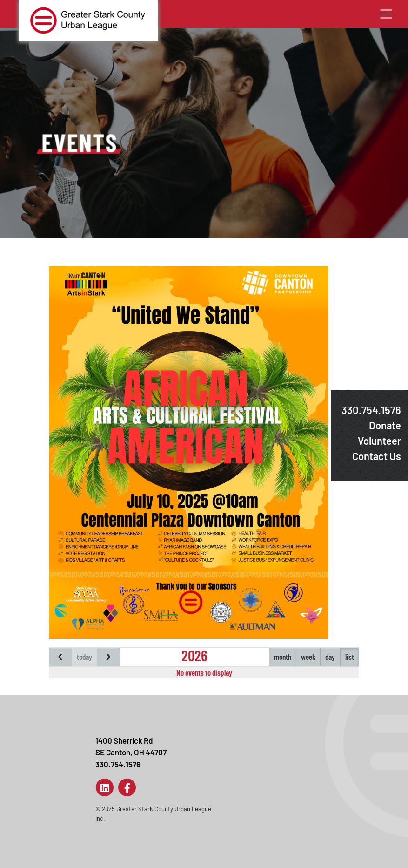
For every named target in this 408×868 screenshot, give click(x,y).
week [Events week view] (308, 657)
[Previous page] (60, 657)
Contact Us (377, 456)
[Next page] (108, 657)
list (350, 657)
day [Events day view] (330, 657)
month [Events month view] (283, 657)
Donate (385, 425)
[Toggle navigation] (386, 14)
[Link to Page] (105, 787)
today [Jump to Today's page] (84, 657)
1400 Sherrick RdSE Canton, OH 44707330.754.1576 (131, 752)
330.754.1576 (371, 410)
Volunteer (379, 441)
